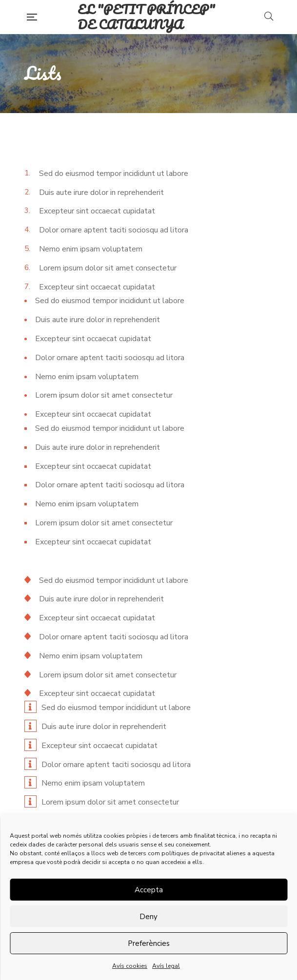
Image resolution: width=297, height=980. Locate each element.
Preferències (149, 943)
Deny (148, 917)
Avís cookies (130, 966)
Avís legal (166, 966)
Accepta (149, 890)
